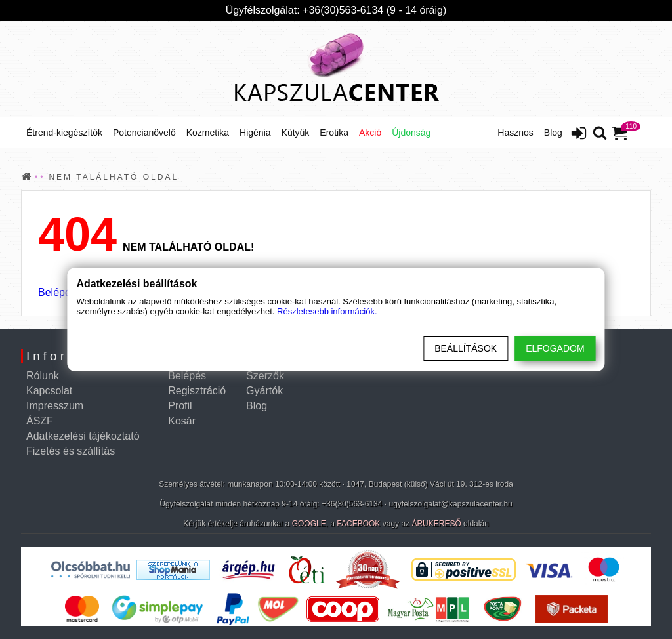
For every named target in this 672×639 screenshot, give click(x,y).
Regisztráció (197, 391)
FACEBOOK (358, 524)
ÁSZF (40, 421)
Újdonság (411, 133)
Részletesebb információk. (327, 311)
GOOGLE (309, 524)
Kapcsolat (49, 391)
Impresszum (55, 406)
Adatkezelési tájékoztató (83, 436)
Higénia (255, 133)
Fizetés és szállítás (71, 451)
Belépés (57, 292)
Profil (180, 406)
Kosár (182, 421)
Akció (370, 133)
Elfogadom (555, 348)
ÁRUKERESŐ (436, 524)
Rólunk (43, 376)
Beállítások (466, 348)
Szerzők (265, 376)
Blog (553, 133)
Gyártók (264, 391)
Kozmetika (208, 133)
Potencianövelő (144, 133)
